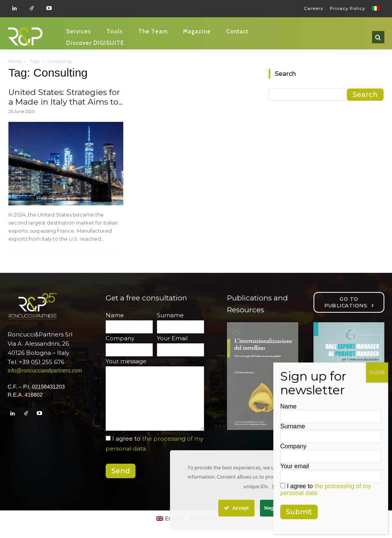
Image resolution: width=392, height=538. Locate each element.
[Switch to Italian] (376, 8)
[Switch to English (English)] (170, 518)
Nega (273, 508)
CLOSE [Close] (377, 372)
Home (15, 61)
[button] (378, 37)
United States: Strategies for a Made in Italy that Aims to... (66, 97)
